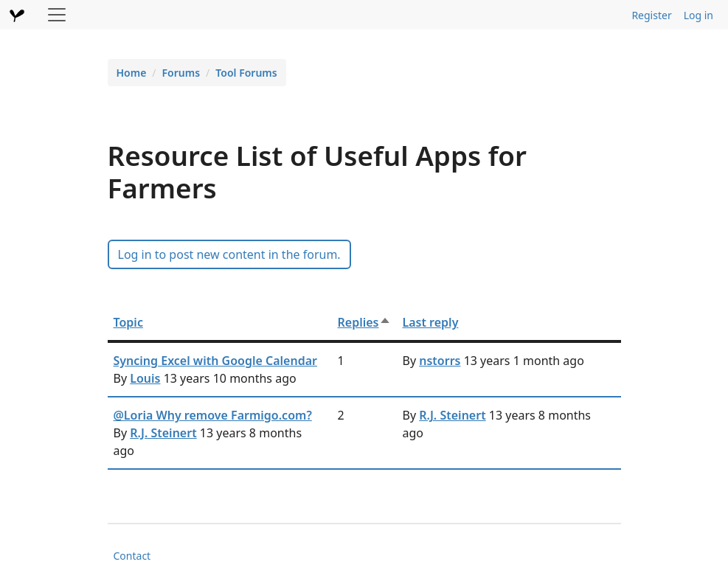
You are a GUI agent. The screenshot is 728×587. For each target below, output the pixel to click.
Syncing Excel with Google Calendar (215, 361)
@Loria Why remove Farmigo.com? (213, 415)
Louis (145, 378)
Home (132, 73)
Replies (364, 322)
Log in (698, 15)
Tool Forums (246, 73)
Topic (128, 322)
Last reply (430, 322)
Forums (181, 73)
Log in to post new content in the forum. (229, 254)
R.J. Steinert (163, 433)
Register (651, 15)
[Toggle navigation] (57, 15)
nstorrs (440, 361)
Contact (132, 556)
